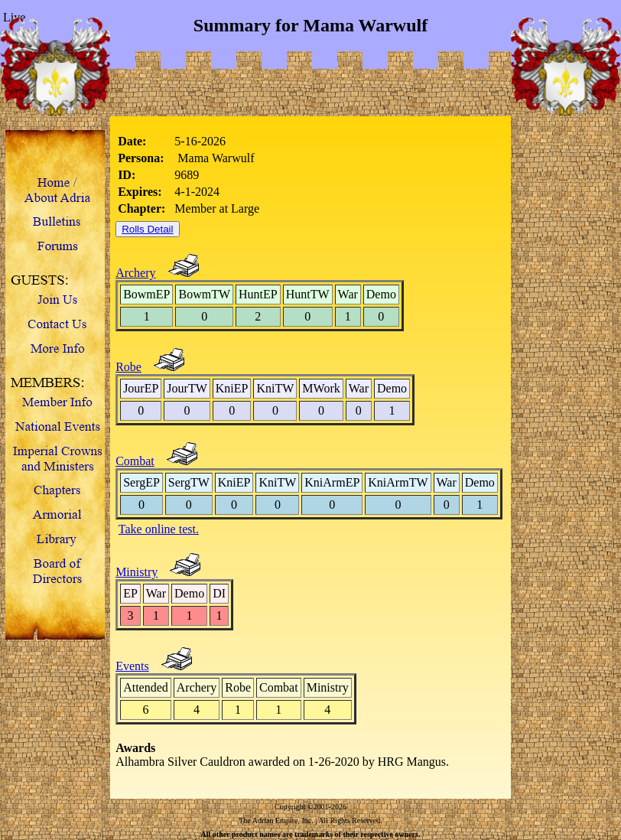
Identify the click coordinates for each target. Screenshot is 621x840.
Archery (135, 273)
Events (132, 666)
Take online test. (159, 529)
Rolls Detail (147, 229)
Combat (135, 461)
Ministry (137, 572)
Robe (128, 367)
